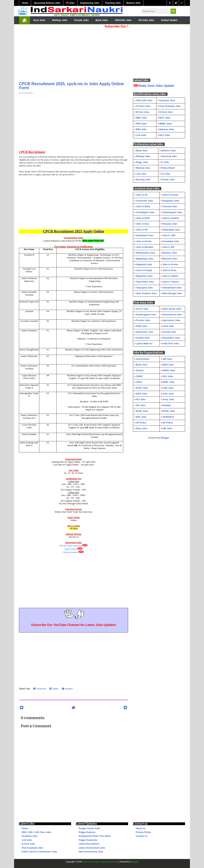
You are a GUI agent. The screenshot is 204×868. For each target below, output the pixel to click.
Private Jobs (81, 20)
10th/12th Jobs (123, 20)
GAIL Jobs (168, 394)
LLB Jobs (27, 840)
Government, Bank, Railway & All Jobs (100, 862)
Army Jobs (168, 399)
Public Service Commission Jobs (39, 852)
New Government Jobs (91, 852)
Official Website (70, 552)
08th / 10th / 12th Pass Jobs (36, 832)
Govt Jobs (39, 20)
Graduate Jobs (30, 836)
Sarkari (140, 370)
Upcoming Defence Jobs (47, 3)
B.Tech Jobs (28, 844)
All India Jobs (146, 20)
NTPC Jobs (142, 388)
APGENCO (168, 417)
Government (143, 359)
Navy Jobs (142, 428)
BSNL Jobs (142, 411)
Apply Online (70, 549)
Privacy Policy (143, 832)
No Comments (26, 93)
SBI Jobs (167, 359)
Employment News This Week (95, 836)
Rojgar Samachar (88, 840)
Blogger (165, 438)
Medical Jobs (133, 3)
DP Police (168, 423)
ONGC (139, 376)
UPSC (139, 382)
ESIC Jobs (142, 394)
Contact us (142, 836)
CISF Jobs (168, 388)
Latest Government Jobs (92, 848)
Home (25, 3)
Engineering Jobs (90, 3)
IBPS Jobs (168, 365)
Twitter (54, 689)
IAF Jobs (141, 405)
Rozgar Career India (89, 828)
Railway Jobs (60, 20)
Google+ (68, 689)
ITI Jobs (70, 3)
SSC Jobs (168, 376)
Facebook (40, 689)
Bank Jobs (102, 20)
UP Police (141, 423)
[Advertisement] (74, 54)
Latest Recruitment (89, 844)
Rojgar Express (87, 832)
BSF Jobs (141, 417)
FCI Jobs (141, 399)
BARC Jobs (169, 411)
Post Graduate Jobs (32, 848)
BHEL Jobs (168, 382)
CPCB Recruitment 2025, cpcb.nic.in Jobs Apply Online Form (71, 86)
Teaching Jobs (113, 3)
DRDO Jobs (169, 370)
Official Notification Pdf (70, 546)
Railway (167, 405)
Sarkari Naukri (169, 20)
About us (141, 828)
